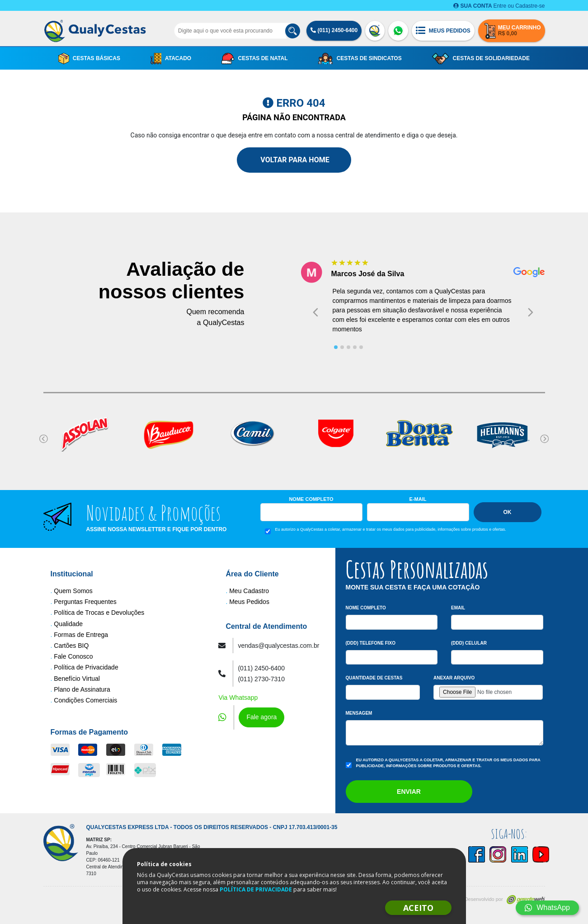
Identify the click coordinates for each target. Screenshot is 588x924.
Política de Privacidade (86, 667)
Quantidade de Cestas (374, 678)
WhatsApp (547, 907)
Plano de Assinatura (82, 689)
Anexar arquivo (454, 678)
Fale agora (261, 717)
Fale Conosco (73, 656)
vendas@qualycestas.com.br (278, 646)
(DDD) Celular (469, 643)
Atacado (171, 59)
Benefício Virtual (77, 679)
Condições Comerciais (85, 700)
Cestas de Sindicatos (360, 59)
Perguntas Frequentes (85, 602)
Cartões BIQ (71, 646)
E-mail (418, 499)
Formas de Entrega (81, 635)
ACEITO (418, 908)
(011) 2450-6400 (334, 30)
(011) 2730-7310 (261, 679)
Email (458, 608)
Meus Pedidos (249, 602)
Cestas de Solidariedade (481, 59)
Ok (508, 512)
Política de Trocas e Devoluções (99, 613)
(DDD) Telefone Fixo (371, 643)
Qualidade (68, 624)
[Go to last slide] (315, 312)
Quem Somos (73, 591)
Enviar (409, 792)
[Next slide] (531, 312)
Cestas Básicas (89, 59)
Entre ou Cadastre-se (499, 6)
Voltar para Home (294, 160)
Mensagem (359, 713)
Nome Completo (311, 499)
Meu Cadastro (249, 591)
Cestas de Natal (254, 59)
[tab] (336, 347)
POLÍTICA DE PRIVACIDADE (256, 889)
